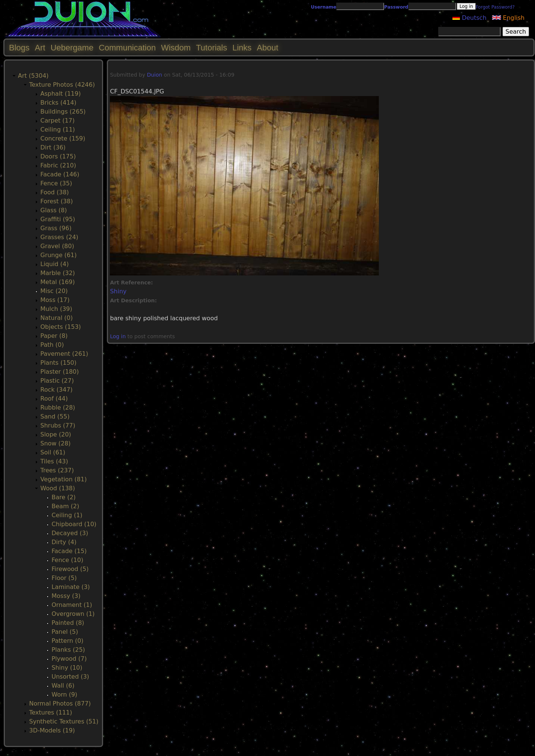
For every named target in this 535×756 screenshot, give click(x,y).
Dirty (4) (64, 542)
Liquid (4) (55, 264)
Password (396, 7)
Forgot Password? (495, 7)
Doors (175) (58, 156)
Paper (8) (54, 336)
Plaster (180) (60, 372)
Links (242, 48)
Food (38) (55, 192)
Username (324, 7)
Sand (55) (55, 416)
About (267, 48)
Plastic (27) (57, 381)
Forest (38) (57, 201)
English (508, 18)
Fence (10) (67, 560)
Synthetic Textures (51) (64, 721)
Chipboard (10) (74, 524)
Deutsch (469, 18)
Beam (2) (65, 506)
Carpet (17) (58, 121)
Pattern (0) (67, 641)
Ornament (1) (72, 605)
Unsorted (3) (70, 677)
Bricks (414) (58, 103)
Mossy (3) (66, 596)
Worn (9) (64, 695)
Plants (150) (58, 363)
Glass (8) (54, 210)
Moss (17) (55, 300)
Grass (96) (56, 228)
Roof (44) (54, 399)
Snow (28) (55, 443)
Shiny (118, 291)
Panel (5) (65, 632)
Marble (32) (58, 273)
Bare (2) (64, 497)
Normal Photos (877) (60, 703)
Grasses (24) (59, 237)
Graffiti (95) (58, 219)
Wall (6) (63, 686)
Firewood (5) (70, 569)
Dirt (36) (53, 147)
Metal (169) (58, 282)
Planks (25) (68, 650)
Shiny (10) (67, 668)
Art (40, 48)
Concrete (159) (63, 138)
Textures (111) (51, 712)
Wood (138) (58, 488)
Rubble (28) (58, 408)
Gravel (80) (57, 246)
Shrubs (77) (58, 425)
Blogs (19, 48)
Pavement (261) (64, 354)
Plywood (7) (69, 659)
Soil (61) (53, 452)
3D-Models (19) (52, 730)
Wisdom (176, 48)
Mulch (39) (56, 309)
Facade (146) (60, 174)
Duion (154, 75)
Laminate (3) (71, 587)
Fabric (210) (58, 165)
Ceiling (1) (67, 515)
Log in (118, 336)
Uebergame (72, 48)
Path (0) (52, 345)
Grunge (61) (58, 255)
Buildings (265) (63, 112)
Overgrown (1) (73, 614)
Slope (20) (56, 434)
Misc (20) (54, 291)
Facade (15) (69, 551)
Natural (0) (57, 318)
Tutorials (211, 48)
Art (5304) (33, 76)
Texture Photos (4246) (62, 85)
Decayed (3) (70, 533)
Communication (127, 48)
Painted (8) (68, 623)
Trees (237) (57, 470)
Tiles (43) (54, 461)
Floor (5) (64, 578)
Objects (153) (61, 327)
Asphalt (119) (61, 94)
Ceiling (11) (58, 129)
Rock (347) (56, 390)
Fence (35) (56, 183)
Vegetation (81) (64, 479)
